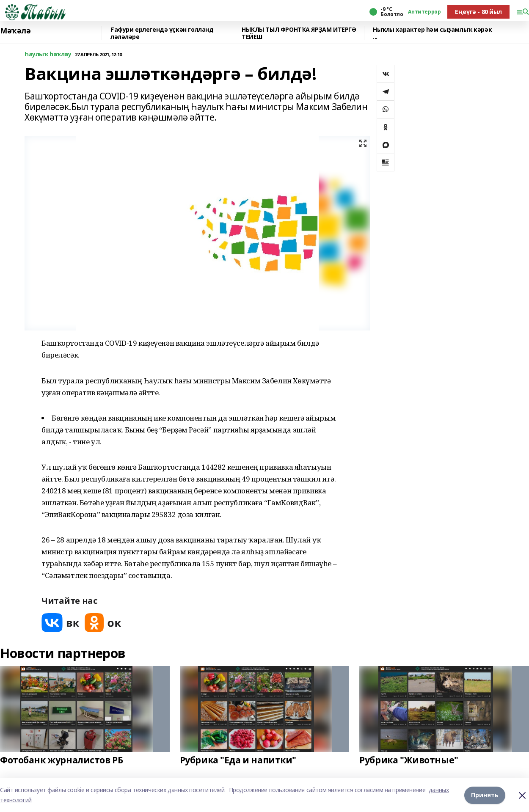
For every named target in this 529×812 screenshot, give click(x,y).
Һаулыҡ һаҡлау (48, 54)
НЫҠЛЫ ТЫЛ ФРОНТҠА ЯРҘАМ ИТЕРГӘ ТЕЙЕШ (299, 33)
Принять (485, 795)
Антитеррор (424, 12)
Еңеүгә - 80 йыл (478, 12)
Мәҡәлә (15, 31)
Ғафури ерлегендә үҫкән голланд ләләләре (162, 33)
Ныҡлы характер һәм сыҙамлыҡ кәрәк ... (432, 33)
